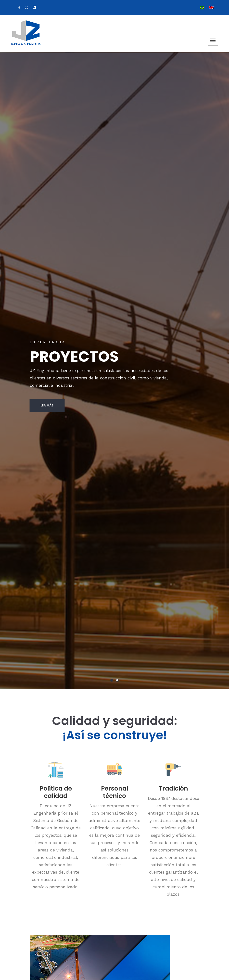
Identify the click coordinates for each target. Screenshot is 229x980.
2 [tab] (117, 680)
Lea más (38, 405)
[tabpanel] (114, 371)
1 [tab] (112, 680)
